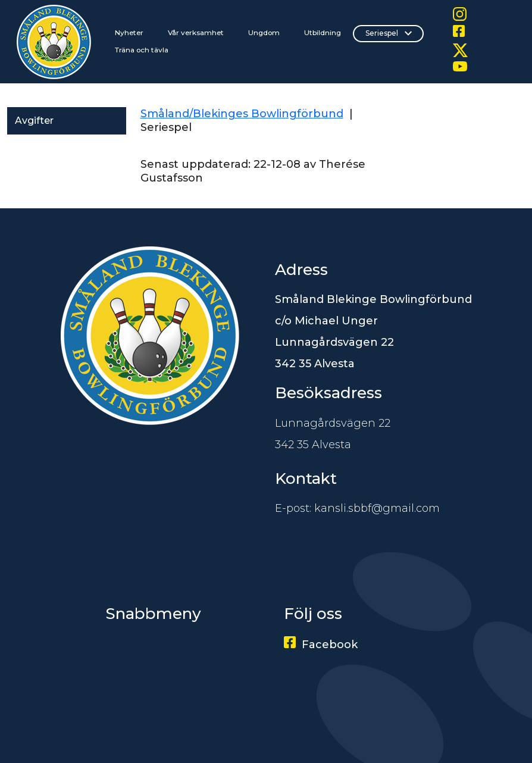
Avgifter (34, 121)
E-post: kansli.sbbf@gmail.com (357, 508)
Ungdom (264, 33)
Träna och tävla (142, 50)
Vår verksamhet (196, 33)
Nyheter (129, 33)
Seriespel (389, 33)
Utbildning (323, 33)
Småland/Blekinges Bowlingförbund (242, 114)
